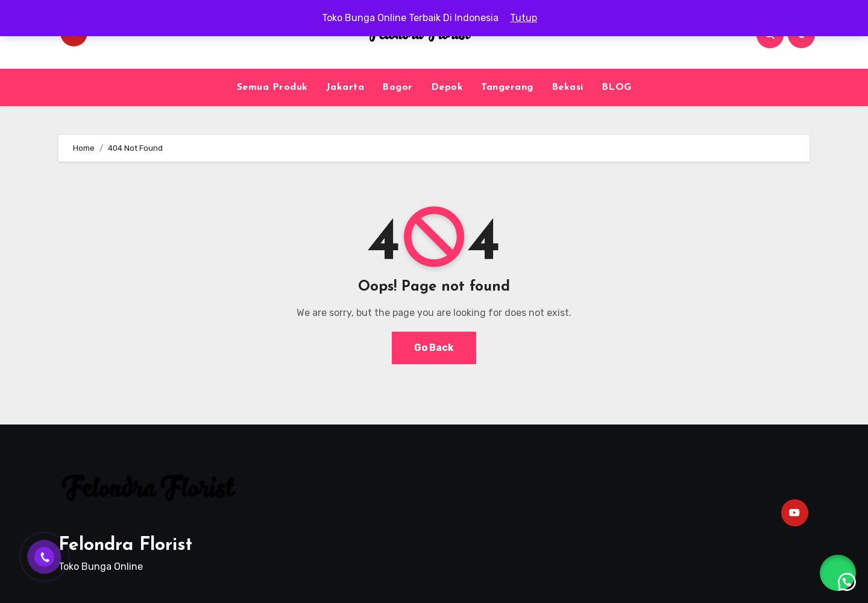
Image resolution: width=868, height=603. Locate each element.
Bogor (398, 87)
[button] (838, 573)
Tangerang (507, 87)
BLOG (617, 87)
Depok (447, 87)
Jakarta (345, 87)
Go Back (434, 348)
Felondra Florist (125, 545)
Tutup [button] (524, 18)
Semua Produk (272, 87)
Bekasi (568, 87)
